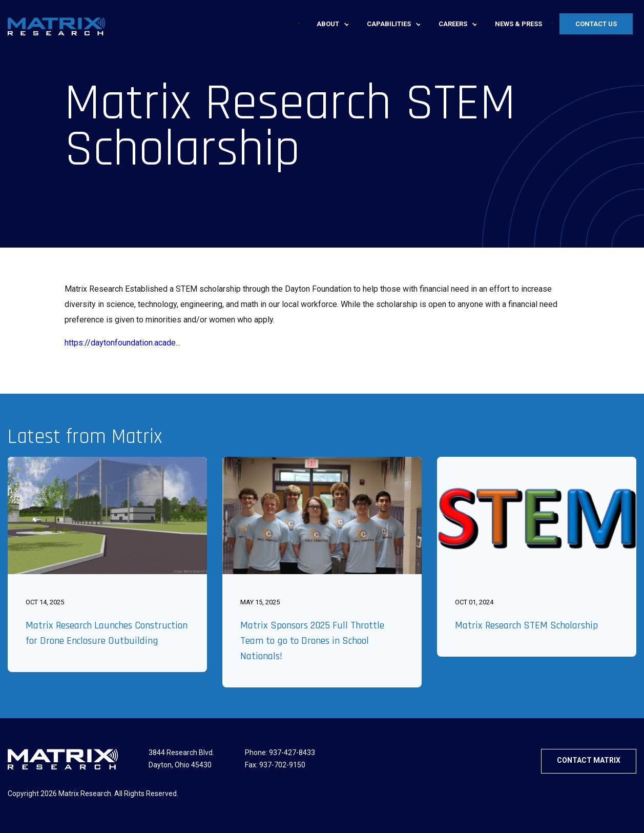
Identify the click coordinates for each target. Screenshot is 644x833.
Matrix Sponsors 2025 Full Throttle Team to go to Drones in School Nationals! (312, 641)
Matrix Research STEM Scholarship (526, 625)
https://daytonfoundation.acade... (122, 343)
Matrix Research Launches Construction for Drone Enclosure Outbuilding (107, 633)
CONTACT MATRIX (589, 760)
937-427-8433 (292, 753)
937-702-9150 (282, 765)
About (328, 24)
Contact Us (596, 24)
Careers (453, 24)
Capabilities (389, 24)
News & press (518, 24)
